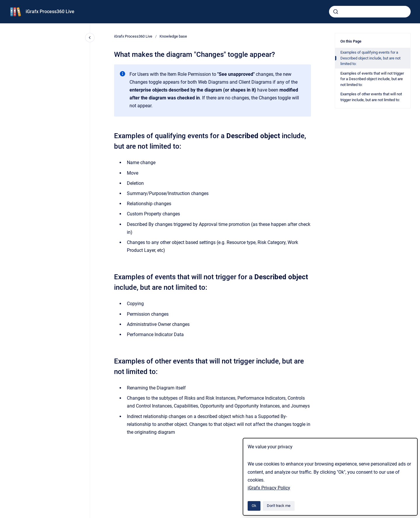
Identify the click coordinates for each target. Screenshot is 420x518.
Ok (254, 506)
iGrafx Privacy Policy (269, 488)
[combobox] (370, 12)
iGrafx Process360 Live (50, 12)
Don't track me (279, 506)
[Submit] (336, 12)
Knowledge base (173, 36)
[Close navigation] (90, 38)
